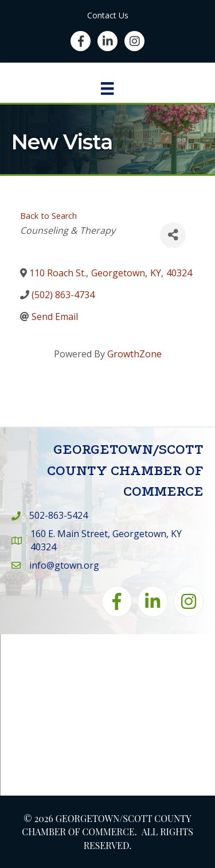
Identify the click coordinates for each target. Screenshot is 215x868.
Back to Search (48, 216)
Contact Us (108, 15)
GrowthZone (134, 354)
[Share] (173, 235)
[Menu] (107, 88)
